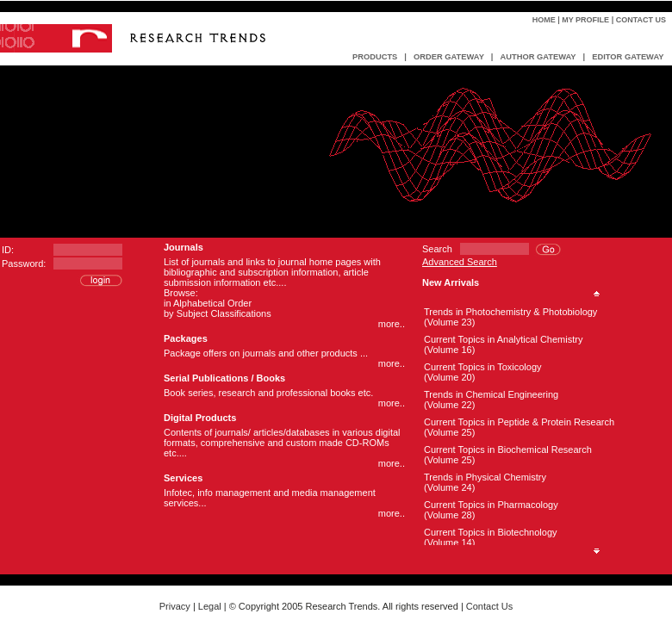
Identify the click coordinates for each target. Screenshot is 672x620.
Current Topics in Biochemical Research (508, 449)
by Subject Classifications (218, 313)
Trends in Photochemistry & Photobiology (510, 312)
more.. (392, 324)
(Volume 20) (449, 377)
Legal (210, 606)
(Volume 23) (449, 322)
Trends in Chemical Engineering (491, 394)
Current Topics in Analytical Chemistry (503, 339)
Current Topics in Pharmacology (491, 505)
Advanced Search (460, 262)
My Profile (585, 20)
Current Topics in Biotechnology (491, 532)
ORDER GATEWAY (449, 57)
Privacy (175, 606)
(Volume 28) (449, 515)
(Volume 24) (449, 487)
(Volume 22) (449, 405)
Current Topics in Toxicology (483, 367)
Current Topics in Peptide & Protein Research (519, 422)
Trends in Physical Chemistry (485, 477)
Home (544, 20)
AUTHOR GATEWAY (538, 57)
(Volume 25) (449, 432)
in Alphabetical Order (208, 303)
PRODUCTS (375, 57)
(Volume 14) (449, 542)
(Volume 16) (449, 350)
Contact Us (641, 20)
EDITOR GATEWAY (628, 57)
